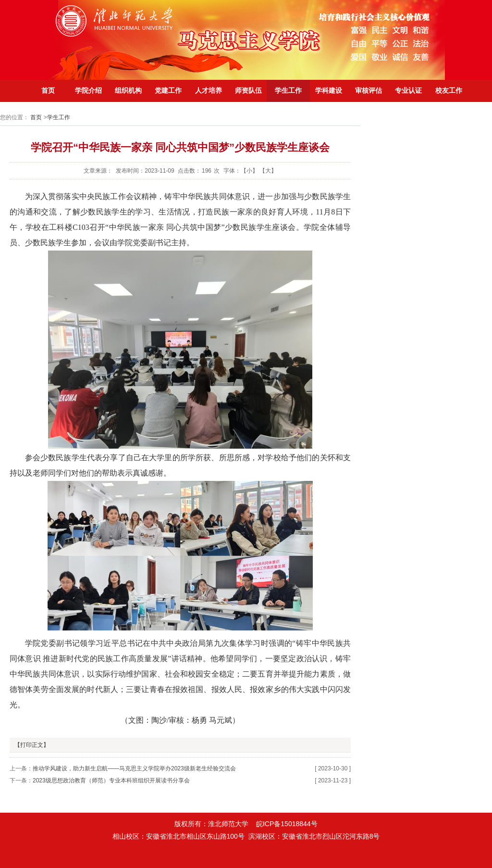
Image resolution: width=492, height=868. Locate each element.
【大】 (268, 171)
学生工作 (288, 90)
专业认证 (408, 90)
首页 (48, 90)
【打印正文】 (32, 745)
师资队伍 (248, 90)
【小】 (249, 171)
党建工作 (168, 90)
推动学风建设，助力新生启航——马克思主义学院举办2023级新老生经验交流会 (134, 768)
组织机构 (128, 90)
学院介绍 (88, 90)
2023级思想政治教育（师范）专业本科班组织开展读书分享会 (111, 780)
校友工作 (449, 90)
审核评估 (369, 90)
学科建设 (329, 90)
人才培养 (209, 90)
